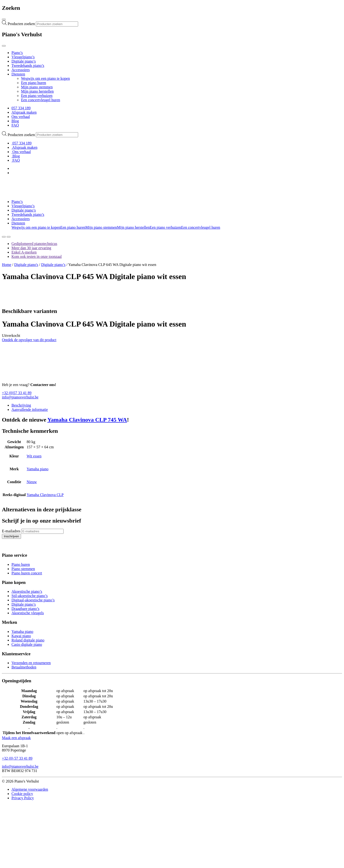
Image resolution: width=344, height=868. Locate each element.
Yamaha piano (37, 469)
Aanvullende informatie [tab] (30, 410)
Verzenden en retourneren (31, 663)
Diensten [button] (18, 223)
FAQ (15, 125)
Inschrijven (11, 537)
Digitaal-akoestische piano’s (33, 600)
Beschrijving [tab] (21, 405)
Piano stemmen (23, 569)
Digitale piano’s (24, 61)
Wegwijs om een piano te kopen (45, 78)
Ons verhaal (21, 117)
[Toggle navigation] (4, 19)
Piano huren (21, 564)
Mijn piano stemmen (37, 87)
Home (7, 265)
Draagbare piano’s (25, 609)
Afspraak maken (24, 112)
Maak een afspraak (16, 738)
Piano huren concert (27, 573)
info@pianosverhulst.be (20, 397)
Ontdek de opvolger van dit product (29, 340)
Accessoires (21, 70)
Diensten (18, 74)
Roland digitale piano (28, 640)
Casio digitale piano (27, 644)
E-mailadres (11, 531)
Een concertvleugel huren (40, 100)
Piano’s (17, 53)
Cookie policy (22, 794)
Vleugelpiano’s (23, 57)
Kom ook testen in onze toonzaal (37, 257)
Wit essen (34, 456)
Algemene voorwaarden (30, 789)
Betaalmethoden (24, 667)
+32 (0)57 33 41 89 (17, 393)
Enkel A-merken (24, 252)
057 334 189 (21, 108)
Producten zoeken (22, 24)
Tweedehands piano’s (28, 66)
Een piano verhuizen (37, 96)
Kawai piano (21, 636)
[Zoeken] (4, 237)
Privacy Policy (23, 798)
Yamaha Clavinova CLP (45, 495)
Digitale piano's (26, 265)
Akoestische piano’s (27, 591)
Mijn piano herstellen (37, 91)
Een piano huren (34, 83)
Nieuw (32, 482)
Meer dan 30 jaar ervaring (31, 248)
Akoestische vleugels (28, 613)
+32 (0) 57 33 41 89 (17, 758)
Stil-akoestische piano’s (30, 596)
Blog (15, 121)
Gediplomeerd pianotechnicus (34, 244)
